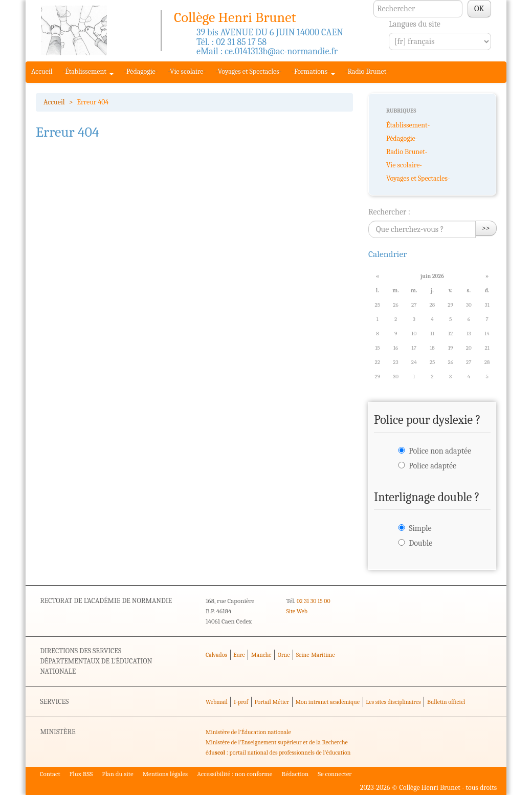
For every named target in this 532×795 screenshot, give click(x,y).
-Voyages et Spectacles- (249, 71)
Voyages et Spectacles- (418, 178)
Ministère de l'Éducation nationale (248, 732)
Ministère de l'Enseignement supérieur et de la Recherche (277, 742)
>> (486, 228)
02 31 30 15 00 (314, 601)
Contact (50, 774)
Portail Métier (272, 702)
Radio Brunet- (407, 152)
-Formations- (313, 71)
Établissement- (408, 125)
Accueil (42, 71)
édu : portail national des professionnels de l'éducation (278, 753)
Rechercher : (389, 212)
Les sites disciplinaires (393, 702)
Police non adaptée (440, 451)
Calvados (216, 655)
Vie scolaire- (404, 165)
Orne (284, 655)
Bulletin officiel (446, 702)
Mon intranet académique (327, 702)
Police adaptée (433, 466)
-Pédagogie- (141, 71)
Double (420, 543)
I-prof (241, 702)
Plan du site (117, 774)
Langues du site (415, 24)
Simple (420, 528)
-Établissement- (88, 71)
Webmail (217, 702)
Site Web (296, 611)
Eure (239, 655)
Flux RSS (81, 774)
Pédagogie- (402, 138)
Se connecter (335, 774)
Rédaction (295, 774)
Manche (261, 655)
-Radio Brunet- (367, 71)
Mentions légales (165, 774)
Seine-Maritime (316, 655)
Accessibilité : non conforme (235, 774)
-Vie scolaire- (187, 71)
